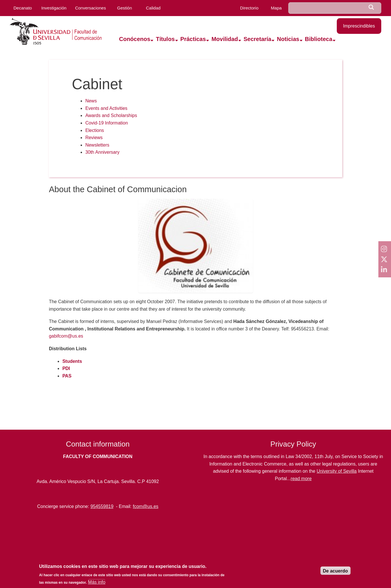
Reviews (94, 138)
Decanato (23, 8)
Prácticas (193, 39)
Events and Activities (106, 108)
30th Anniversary (102, 152)
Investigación (54, 8)
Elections (95, 130)
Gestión (125, 8)
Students (72, 361)
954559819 (102, 506)
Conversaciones (91, 8)
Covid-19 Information (107, 123)
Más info (97, 582)
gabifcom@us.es (66, 336)
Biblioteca (319, 39)
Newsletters (97, 145)
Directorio (249, 8)
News (91, 101)
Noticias (288, 39)
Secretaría (257, 39)
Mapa (276, 8)
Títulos (165, 39)
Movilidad (225, 39)
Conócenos (135, 39)
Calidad (153, 8)
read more (301, 479)
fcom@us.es (146, 506)
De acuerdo (335, 571)
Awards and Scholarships (111, 115)
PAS (67, 376)
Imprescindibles (359, 26)
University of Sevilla (337, 471)
